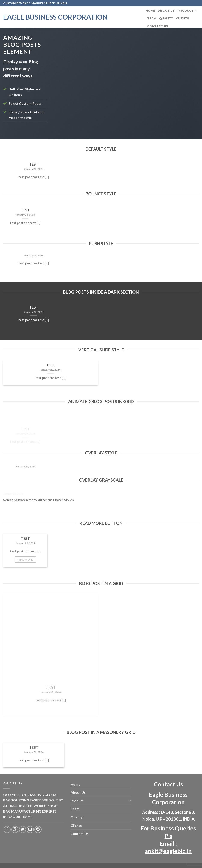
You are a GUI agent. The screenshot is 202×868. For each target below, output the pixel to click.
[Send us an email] (30, 829)
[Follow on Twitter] (23, 829)
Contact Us (158, 26)
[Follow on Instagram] (15, 829)
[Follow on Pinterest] (38, 829)
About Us (166, 11)
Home (150, 11)
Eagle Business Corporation (55, 17)
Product (187, 11)
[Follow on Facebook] (7, 829)
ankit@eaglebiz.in (168, 851)
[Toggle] (130, 801)
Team (152, 18)
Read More (25, 560)
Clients (183, 18)
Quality (166, 18)
